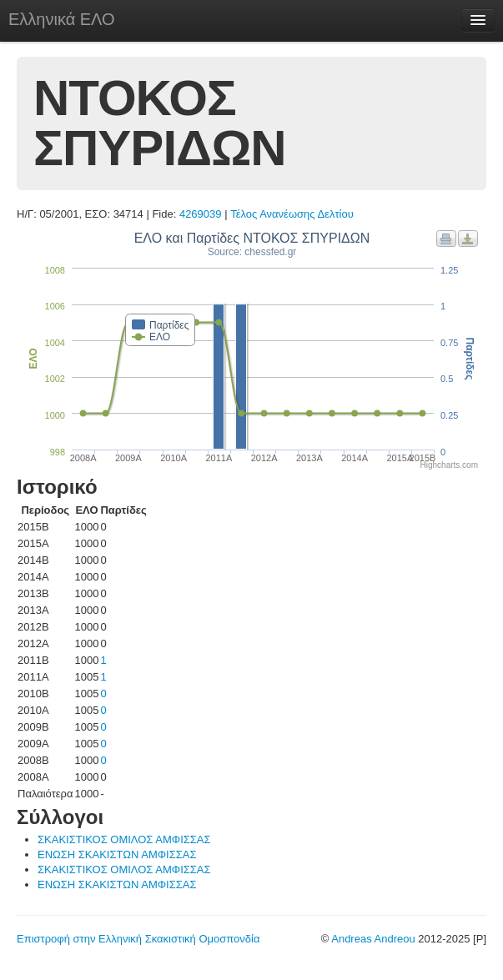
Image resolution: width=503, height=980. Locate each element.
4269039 (201, 214)
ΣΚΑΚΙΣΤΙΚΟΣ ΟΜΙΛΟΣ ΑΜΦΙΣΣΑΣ (124, 839)
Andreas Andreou (373, 939)
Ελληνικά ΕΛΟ (62, 19)
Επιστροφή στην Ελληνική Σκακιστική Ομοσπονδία (138, 939)
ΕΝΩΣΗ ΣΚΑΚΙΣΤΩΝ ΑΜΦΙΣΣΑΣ (117, 854)
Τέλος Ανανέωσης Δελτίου (292, 214)
